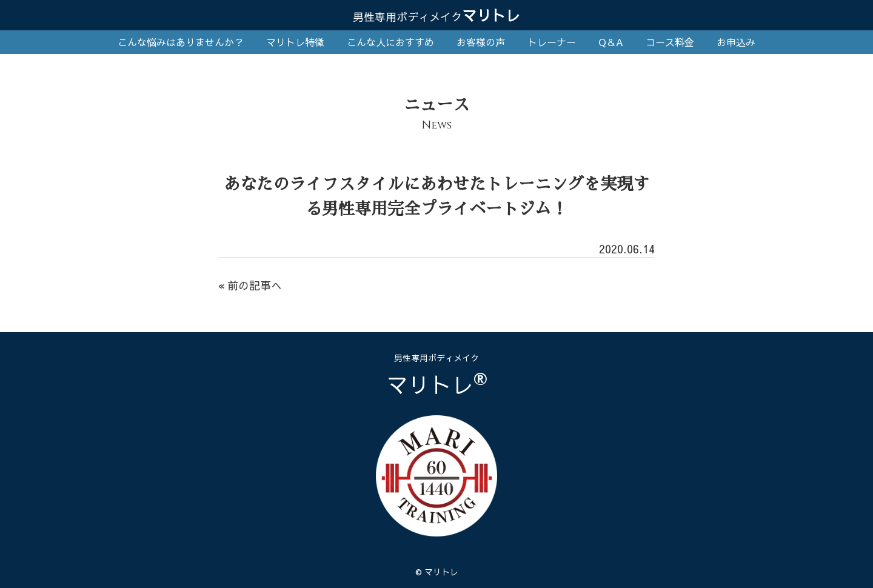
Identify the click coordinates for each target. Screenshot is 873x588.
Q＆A (611, 42)
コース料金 (670, 42)
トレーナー (552, 42)
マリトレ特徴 (295, 42)
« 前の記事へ (250, 285)
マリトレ (436, 15)
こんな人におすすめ (390, 42)
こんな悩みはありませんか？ (181, 42)
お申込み (736, 42)
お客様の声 (481, 42)
